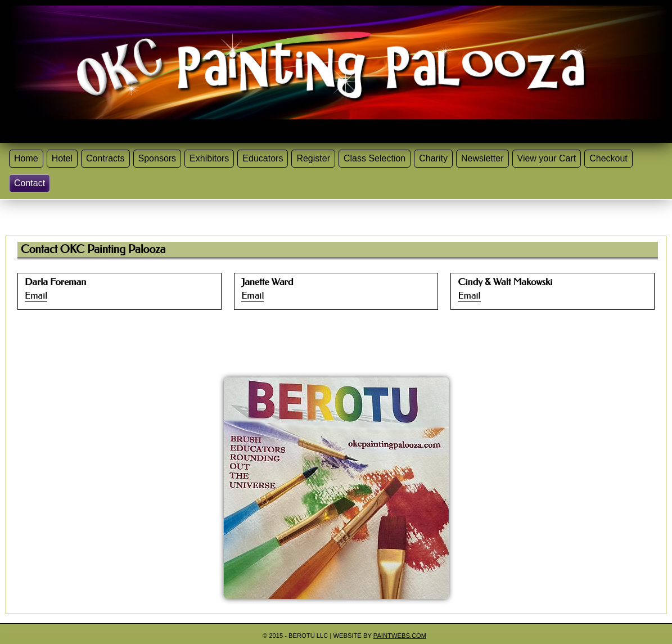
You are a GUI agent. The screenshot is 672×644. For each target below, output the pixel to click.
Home (26, 158)
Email (36, 296)
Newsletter (482, 158)
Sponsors (157, 158)
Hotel (62, 158)
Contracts (105, 158)
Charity (433, 158)
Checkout (608, 158)
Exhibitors (209, 158)
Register (313, 158)
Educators (263, 158)
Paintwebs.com (400, 636)
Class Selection (375, 158)
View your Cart (547, 158)
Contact (30, 183)
